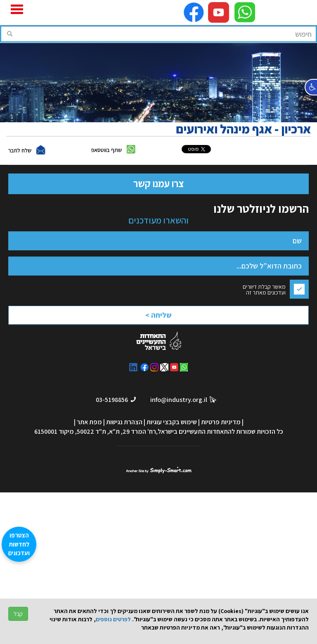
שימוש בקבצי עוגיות (172, 422)
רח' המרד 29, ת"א (132, 431)
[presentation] (136, 317)
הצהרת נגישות (124, 422)
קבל (18, 614)
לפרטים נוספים (113, 619)
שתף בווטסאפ (106, 150)
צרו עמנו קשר (158, 183)
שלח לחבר (20, 150)
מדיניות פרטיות (221, 422)
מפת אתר (89, 422)
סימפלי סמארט (159, 469)
